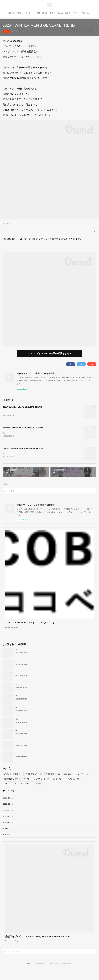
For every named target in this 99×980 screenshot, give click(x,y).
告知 (67, 783)
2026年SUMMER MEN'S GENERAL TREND (23, 452)
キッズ (24, 792)
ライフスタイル (72, 787)
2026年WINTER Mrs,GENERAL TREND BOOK (34, 751)
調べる (45, 13)
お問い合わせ (85, 13)
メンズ (6, 31)
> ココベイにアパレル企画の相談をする (48, 353)
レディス (10, 792)
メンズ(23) (6, 224)
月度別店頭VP (53, 783)
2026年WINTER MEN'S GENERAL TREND (22, 407)
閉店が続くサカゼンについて (26, 716)
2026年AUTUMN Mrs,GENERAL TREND (31, 762)
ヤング (57, 787)
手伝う (75, 13)
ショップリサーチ (41, 787)
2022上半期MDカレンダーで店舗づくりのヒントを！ (36, 670)
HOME (11, 13)
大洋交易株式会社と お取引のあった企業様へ (32, 658)
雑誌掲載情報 (11, 787)
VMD (25, 787)
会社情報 (36, 13)
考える (28, 13)
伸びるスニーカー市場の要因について (30, 739)
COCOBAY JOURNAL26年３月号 (28, 704)
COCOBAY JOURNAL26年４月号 (28, 728)
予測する (20, 13)
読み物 (60, 13)
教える (53, 13)
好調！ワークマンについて (26, 693)
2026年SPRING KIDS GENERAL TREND (31, 681)
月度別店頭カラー (34, 783)
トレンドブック (82, 783)
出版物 (68, 13)
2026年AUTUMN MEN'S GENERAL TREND (23, 429)
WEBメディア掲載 (13, 783)
